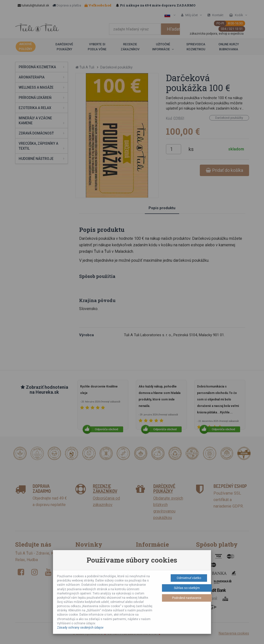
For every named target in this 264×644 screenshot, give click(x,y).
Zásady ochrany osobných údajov (80, 628)
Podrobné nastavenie (187, 598)
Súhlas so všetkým (187, 588)
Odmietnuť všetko (189, 578)
